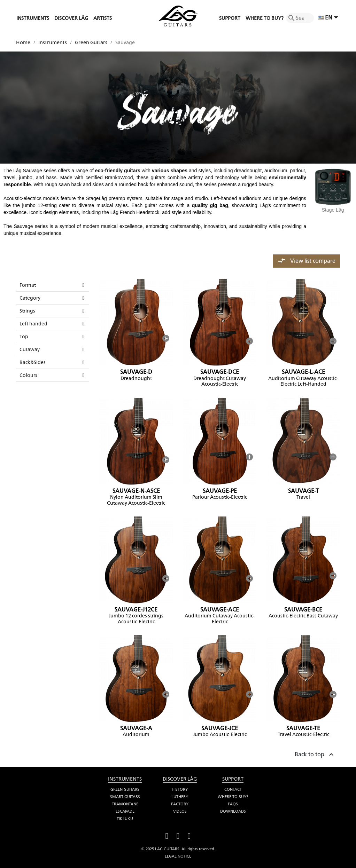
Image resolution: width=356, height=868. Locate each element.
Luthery (180, 797)
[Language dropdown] (329, 18)
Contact (233, 789)
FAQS (233, 804)
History (180, 789)
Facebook (167, 835)
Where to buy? (233, 797)
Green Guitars (125, 789)
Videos (180, 811)
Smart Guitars (125, 797)
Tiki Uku (125, 819)
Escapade (125, 811)
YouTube (178, 835)
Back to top (315, 753)
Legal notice (178, 856)
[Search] (300, 18)
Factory (180, 804)
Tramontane (125, 804)
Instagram (189, 835)
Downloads (233, 811)
